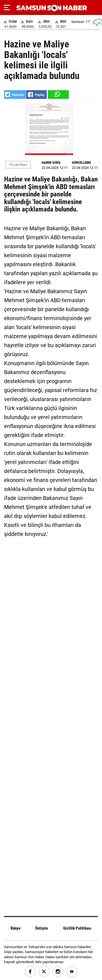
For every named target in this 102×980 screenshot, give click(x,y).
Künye (16, 928)
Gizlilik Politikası (77, 928)
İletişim (42, 928)
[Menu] (7, 8)
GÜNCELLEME (81, 163)
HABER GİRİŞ (51, 163)
